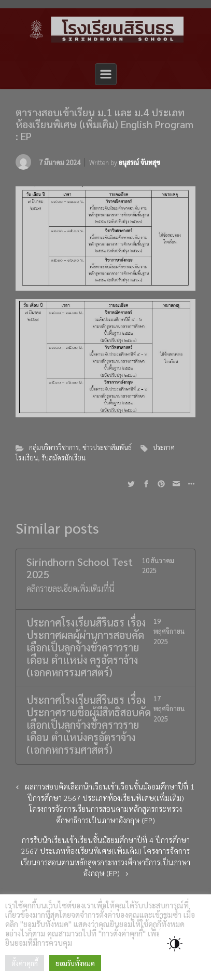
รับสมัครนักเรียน (64, 458)
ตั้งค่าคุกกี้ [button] (25, 963)
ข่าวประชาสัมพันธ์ (107, 447)
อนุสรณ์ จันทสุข (139, 162)
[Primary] (106, 74)
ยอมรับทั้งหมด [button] (75, 963)
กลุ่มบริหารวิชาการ (54, 447)
